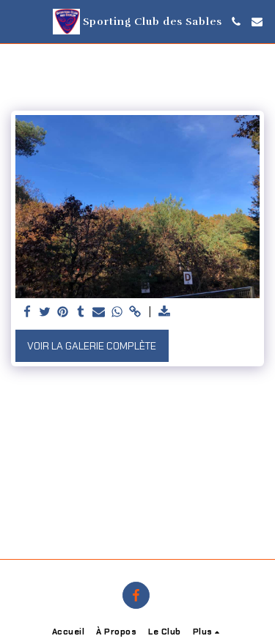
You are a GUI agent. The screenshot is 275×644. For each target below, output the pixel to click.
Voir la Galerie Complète (92, 346)
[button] (16, 21)
